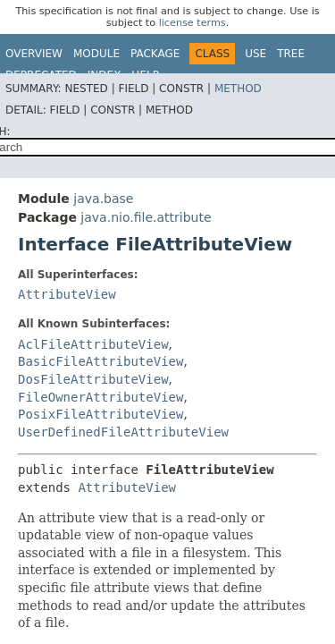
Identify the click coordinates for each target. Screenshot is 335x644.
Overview (34, 54)
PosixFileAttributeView (100, 414)
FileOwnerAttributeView (100, 397)
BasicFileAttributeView (100, 361)
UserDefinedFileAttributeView (123, 432)
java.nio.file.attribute (146, 217)
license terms (193, 23)
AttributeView (67, 294)
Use (255, 54)
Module (96, 54)
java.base (103, 199)
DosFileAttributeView (93, 379)
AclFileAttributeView (93, 344)
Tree (291, 54)
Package (155, 54)
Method (238, 89)
